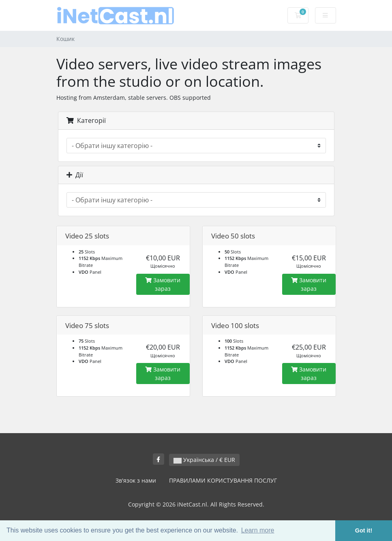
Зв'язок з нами (136, 480)
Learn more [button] (258, 530)
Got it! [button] (364, 530)
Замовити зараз (163, 284)
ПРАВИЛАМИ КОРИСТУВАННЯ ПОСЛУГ (223, 480)
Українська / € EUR (204, 460)
